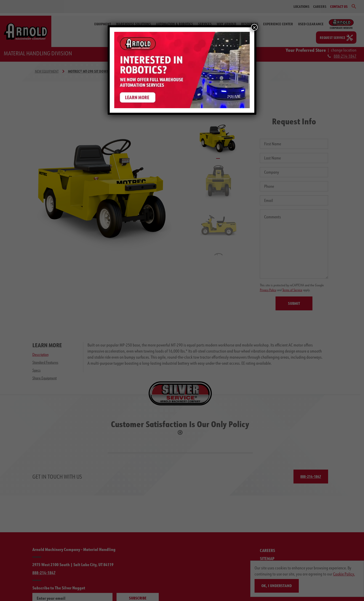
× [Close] (254, 27)
